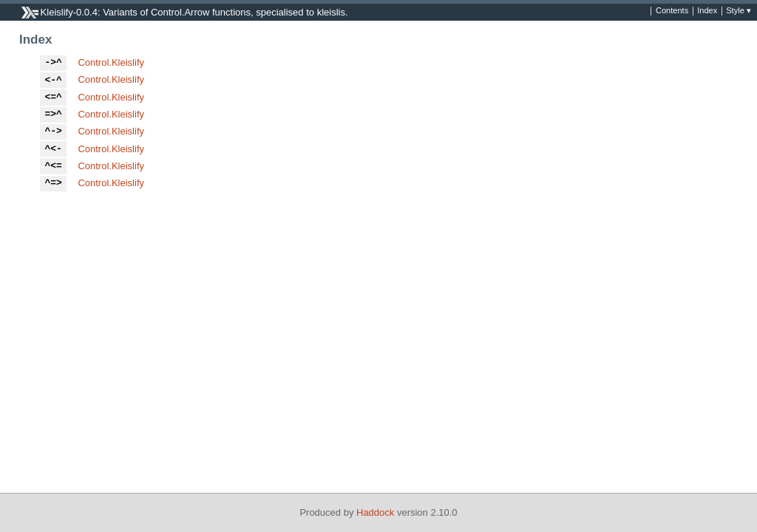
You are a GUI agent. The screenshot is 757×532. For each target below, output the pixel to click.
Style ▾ (739, 11)
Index (707, 11)
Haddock (375, 512)
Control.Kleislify (111, 62)
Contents (672, 11)
